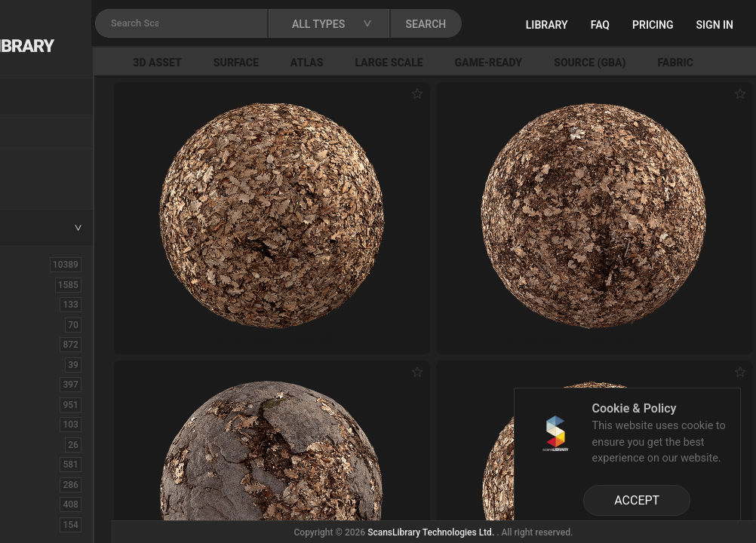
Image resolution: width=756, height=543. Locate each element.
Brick (32, 324)
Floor (32, 484)
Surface (340, 63)
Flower (37, 504)
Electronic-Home (61, 444)
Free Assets (49, 184)
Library (618, 25)
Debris (36, 424)
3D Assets (45, 284)
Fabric (35, 464)
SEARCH (550, 24)
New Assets (50, 164)
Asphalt (39, 304)
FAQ (671, 25)
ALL (29, 264)
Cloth (33, 364)
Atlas (411, 63)
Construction (52, 404)
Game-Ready (593, 63)
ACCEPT (637, 500)
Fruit (31, 524)
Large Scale (493, 63)
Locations (45, 133)
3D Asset (262, 63)
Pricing (724, 25)
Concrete (42, 384)
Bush (32, 344)
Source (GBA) (694, 63)
